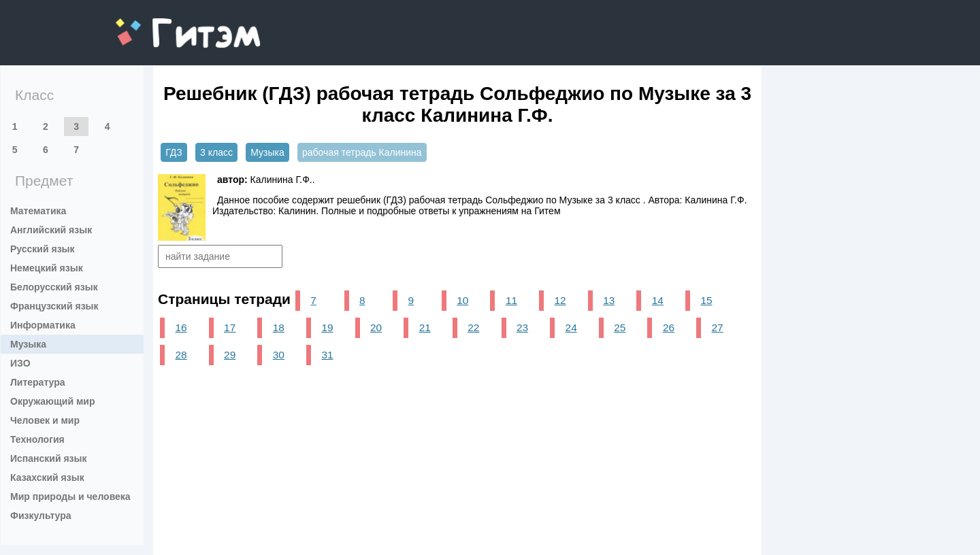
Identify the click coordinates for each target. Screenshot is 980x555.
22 (473, 327)
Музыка (28, 344)
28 (181, 355)
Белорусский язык (54, 287)
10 (462, 300)
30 (279, 355)
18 (279, 327)
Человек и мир (45, 420)
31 (327, 355)
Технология (37, 439)
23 (522, 327)
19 (327, 327)
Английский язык (51, 230)
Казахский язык (47, 477)
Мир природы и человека (70, 497)
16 (181, 327)
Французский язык (54, 306)
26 (669, 327)
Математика (38, 211)
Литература (38, 382)
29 (230, 355)
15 (706, 300)
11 (511, 300)
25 (620, 327)
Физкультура (41, 516)
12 (560, 300)
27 (718, 327)
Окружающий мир (53, 401)
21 (425, 327)
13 (609, 300)
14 (658, 300)
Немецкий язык (47, 268)
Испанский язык (49, 458)
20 (376, 327)
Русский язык (43, 249)
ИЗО (20, 363)
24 (571, 327)
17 (230, 327)
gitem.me (151, 24)
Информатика (43, 325)
